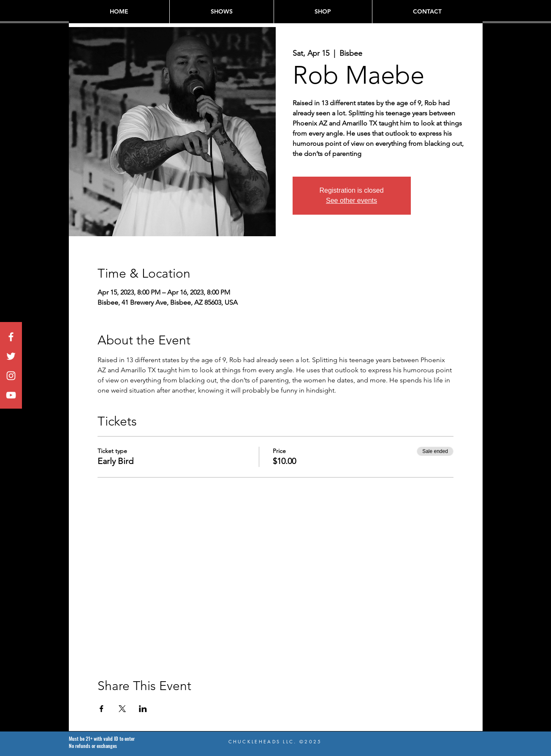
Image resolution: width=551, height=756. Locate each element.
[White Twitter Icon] (11, 356)
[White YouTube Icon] (11, 395)
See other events (351, 201)
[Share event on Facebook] (102, 709)
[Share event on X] (122, 709)
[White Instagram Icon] (11, 376)
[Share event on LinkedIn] (143, 709)
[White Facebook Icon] (11, 337)
